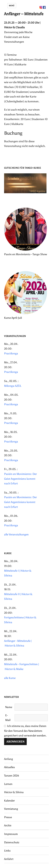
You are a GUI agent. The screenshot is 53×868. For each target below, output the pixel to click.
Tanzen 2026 (12, 776)
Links (7, 851)
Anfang (8, 759)
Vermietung (11, 809)
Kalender (9, 801)
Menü (12, 6)
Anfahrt (9, 859)
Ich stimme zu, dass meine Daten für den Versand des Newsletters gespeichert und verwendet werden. (25, 731)
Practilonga (11, 353)
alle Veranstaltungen (16, 534)
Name (9, 707)
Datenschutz (12, 842)
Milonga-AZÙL (13, 386)
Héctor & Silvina (14, 792)
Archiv (8, 825)
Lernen (8, 784)
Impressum (11, 834)
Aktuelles (9, 767)
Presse (8, 817)
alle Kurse (10, 678)
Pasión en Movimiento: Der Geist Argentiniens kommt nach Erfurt (20, 479)
